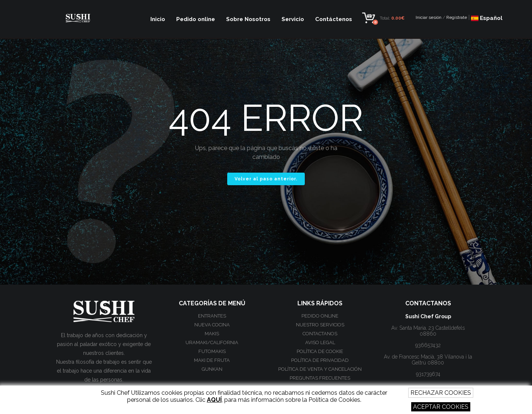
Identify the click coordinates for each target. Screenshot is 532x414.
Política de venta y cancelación (320, 369)
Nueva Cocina (212, 325)
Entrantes (212, 316)
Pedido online (196, 19)
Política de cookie (320, 351)
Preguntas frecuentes (320, 378)
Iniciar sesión (429, 17)
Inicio (158, 19)
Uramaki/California (212, 342)
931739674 (428, 374)
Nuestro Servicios (320, 325)
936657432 (428, 345)
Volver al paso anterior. (266, 179)
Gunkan (212, 369)
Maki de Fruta (212, 360)
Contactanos (320, 334)
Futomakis (212, 351)
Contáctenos (334, 19)
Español (487, 18)
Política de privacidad (320, 360)
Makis (212, 334)
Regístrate (457, 17)
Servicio (293, 19)
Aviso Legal (320, 342)
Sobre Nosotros (248, 19)
